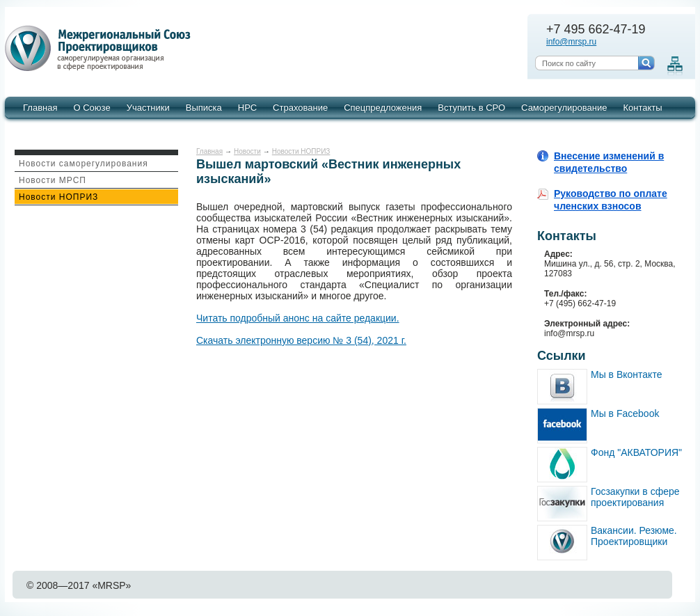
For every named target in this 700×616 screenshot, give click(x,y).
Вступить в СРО (471, 108)
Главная (40, 108)
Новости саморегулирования (83, 164)
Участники (148, 108)
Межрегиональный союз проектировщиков (100, 49)
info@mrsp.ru (571, 42)
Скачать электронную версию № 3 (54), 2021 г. (301, 340)
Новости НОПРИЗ (58, 197)
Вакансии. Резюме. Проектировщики (634, 536)
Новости (247, 151)
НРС (247, 108)
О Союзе (92, 108)
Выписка (204, 108)
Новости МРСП (53, 180)
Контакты (642, 108)
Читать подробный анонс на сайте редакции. (298, 318)
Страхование (300, 108)
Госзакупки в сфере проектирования (635, 497)
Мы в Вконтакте (626, 374)
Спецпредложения (383, 108)
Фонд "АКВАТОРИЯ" (636, 452)
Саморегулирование (564, 108)
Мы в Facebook (625, 413)
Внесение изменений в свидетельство (609, 162)
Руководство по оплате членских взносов (611, 200)
